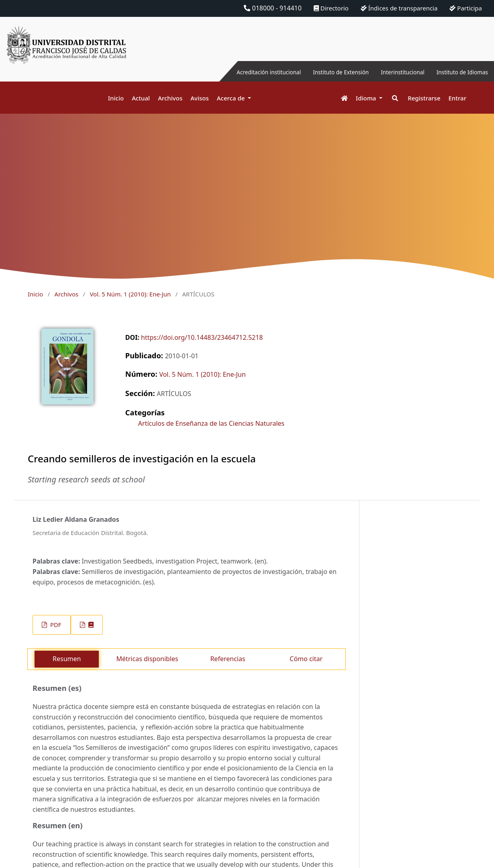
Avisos (200, 98)
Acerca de (232, 98)
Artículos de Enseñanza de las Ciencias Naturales (211, 423)
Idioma (367, 98)
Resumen (67, 659)
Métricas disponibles (147, 659)
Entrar (457, 98)
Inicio (116, 98)
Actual (141, 98)
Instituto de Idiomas (457, 72)
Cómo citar (306, 659)
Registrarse (424, 98)
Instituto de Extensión (318, 72)
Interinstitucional (389, 72)
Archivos (170, 98)
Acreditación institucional (235, 72)
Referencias (228, 659)
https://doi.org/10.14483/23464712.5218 (202, 337)
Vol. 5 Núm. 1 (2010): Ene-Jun (130, 294)
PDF (55, 625)
